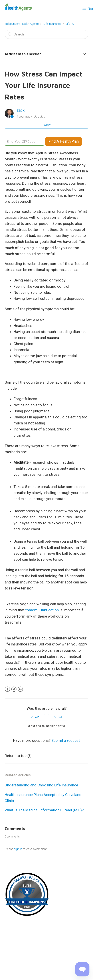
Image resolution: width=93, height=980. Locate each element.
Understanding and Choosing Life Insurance (41, 785)
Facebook (7, 689)
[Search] (46, 34)
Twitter (14, 689)
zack (21, 110)
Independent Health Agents (22, 24)
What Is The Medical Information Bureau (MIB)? (44, 810)
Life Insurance (52, 24)
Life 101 (71, 24)
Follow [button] (47, 125)
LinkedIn (20, 689)
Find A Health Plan (64, 141)
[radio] (35, 717)
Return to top (18, 756)
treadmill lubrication (42, 610)
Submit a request (66, 740)
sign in (18, 849)
